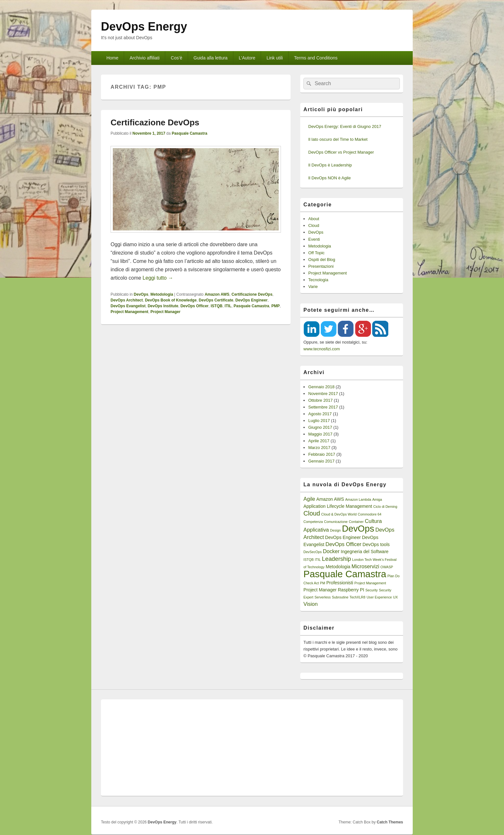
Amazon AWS (217, 294)
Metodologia (162, 294)
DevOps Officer (194, 306)
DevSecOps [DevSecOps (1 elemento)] (313, 552)
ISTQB (216, 306)
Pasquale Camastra (189, 133)
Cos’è (176, 58)
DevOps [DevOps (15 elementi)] (358, 529)
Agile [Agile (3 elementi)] (309, 499)
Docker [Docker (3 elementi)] (331, 551)
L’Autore (247, 58)
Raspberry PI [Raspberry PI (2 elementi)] (351, 590)
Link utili (275, 58)
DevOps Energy (144, 27)
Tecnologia (318, 280)
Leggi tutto (158, 278)
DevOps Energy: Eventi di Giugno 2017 (345, 126)
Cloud (314, 225)
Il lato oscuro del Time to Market (338, 139)
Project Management (129, 312)
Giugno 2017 (320, 427)
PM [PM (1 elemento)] (323, 583)
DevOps (141, 294)
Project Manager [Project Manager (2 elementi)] (320, 590)
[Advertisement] (252, 748)
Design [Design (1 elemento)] (335, 530)
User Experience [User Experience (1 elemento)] (379, 597)
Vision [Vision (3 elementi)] (310, 604)
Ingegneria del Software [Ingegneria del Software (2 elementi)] (365, 552)
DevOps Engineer (251, 300)
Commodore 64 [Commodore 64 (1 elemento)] (369, 514)
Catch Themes (390, 822)
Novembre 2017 (323, 394)
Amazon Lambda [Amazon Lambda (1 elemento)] (358, 499)
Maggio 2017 (320, 434)
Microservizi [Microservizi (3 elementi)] (365, 566)
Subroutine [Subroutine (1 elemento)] (340, 597)
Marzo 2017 (319, 448)
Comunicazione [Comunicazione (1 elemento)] (336, 522)
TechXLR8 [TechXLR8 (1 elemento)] (358, 597)
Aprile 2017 (319, 441)
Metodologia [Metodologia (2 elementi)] (338, 567)
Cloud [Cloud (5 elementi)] (312, 513)
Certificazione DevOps (155, 122)
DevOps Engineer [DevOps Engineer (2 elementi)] (343, 537)
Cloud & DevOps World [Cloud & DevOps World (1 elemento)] (339, 514)
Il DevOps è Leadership (330, 165)
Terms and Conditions (316, 58)
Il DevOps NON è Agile (329, 178)
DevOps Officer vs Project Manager (341, 152)
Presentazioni (321, 266)
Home (112, 58)
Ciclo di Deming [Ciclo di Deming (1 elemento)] (385, 507)
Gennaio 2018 (321, 387)
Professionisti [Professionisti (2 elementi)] (340, 583)
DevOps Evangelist (128, 306)
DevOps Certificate (216, 300)
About (314, 219)
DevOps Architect (127, 300)
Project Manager (165, 312)
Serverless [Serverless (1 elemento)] (322, 597)
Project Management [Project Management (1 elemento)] (370, 583)
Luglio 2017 (319, 421)
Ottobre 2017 (320, 400)
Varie (313, 287)
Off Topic (316, 253)
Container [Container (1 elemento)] (356, 522)
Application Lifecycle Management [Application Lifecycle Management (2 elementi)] (338, 506)
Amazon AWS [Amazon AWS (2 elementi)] (330, 499)
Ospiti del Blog (322, 260)
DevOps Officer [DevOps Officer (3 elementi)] (344, 544)
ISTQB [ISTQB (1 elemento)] (309, 560)
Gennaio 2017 (321, 461)
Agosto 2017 (320, 414)
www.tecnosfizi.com (322, 349)
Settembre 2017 (323, 407)
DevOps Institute (163, 306)
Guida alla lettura (211, 58)
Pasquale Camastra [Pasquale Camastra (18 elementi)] (345, 574)
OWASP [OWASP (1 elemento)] (387, 567)
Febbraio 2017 (322, 454)
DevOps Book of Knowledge (171, 300)
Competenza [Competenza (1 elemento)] (313, 522)
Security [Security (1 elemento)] (372, 590)
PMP (275, 306)
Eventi (314, 239)
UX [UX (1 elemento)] (396, 597)
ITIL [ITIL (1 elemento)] (318, 560)
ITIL (228, 306)
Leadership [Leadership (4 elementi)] (337, 559)
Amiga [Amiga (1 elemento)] (377, 499)
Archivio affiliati (144, 58)
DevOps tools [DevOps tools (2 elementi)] (376, 544)
